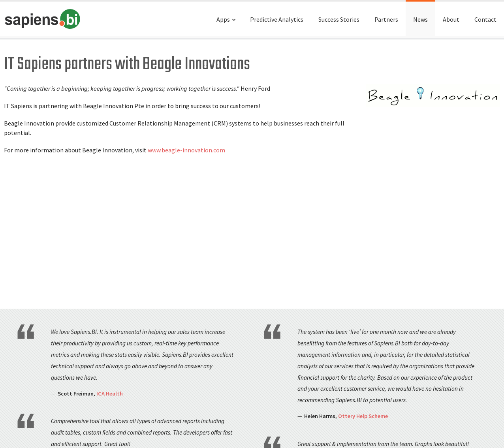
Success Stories (339, 19)
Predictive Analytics (277, 19)
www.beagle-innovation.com (186, 150)
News (420, 19)
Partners (386, 19)
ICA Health (110, 394)
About (451, 19)
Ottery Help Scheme (363, 416)
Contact (485, 19)
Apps (223, 19)
